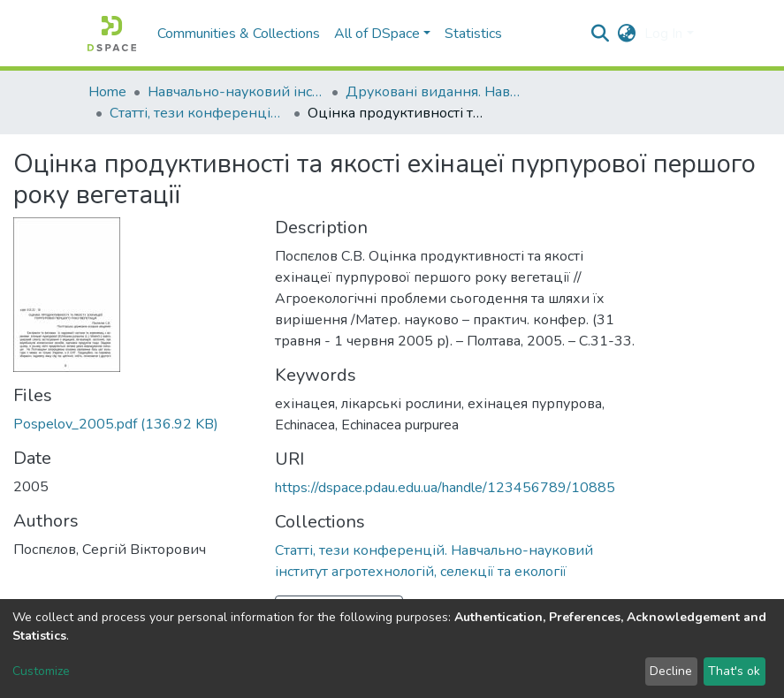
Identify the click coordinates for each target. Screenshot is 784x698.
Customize (41, 671)
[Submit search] (600, 34)
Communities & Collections (239, 34)
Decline (671, 671)
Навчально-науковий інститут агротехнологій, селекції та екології (236, 92)
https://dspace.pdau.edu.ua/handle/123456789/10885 (445, 488)
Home (107, 92)
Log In (663, 34)
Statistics (473, 34)
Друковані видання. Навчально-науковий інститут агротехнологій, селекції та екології (434, 92)
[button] (626, 34)
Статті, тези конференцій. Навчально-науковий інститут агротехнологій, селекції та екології (198, 113)
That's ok (734, 671)
